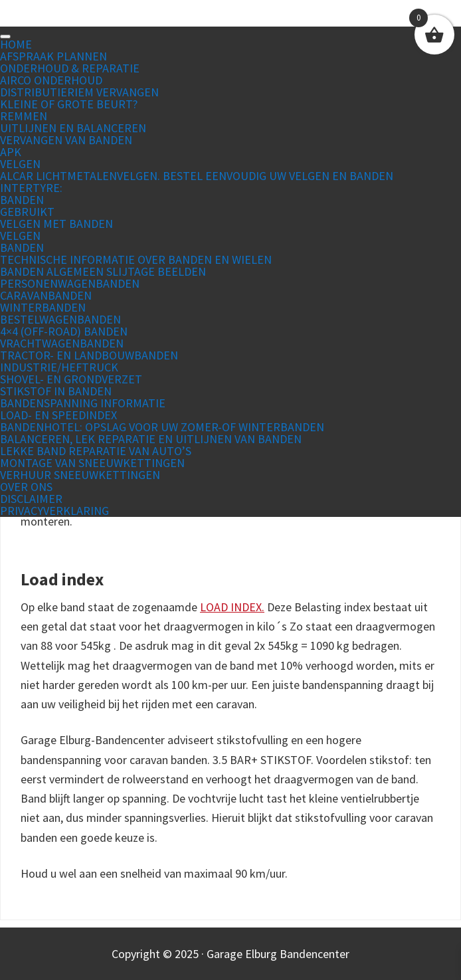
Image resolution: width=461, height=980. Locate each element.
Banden (22, 200)
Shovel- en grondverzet (71, 379)
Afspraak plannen (53, 56)
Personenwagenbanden (70, 283)
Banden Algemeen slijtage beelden (103, 271)
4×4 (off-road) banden (64, 331)
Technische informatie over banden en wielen (136, 259)
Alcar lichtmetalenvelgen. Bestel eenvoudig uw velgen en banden (197, 176)
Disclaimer (31, 499)
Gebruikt (27, 212)
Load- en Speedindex (58, 415)
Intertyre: (31, 188)
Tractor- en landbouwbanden (89, 355)
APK (11, 152)
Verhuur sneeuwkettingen (80, 475)
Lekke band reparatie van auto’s (96, 451)
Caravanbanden (46, 295)
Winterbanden (43, 307)
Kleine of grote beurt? (69, 104)
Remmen (24, 116)
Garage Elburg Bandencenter (230, 20)
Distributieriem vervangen (79, 92)
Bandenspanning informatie (83, 403)
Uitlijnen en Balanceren (73, 128)
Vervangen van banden (66, 140)
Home (16, 44)
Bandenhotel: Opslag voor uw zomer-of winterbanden (162, 427)
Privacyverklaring (54, 511)
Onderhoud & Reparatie (70, 68)
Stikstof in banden (56, 391)
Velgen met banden (56, 224)
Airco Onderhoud (51, 80)
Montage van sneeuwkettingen (92, 463)
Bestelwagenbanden (60, 319)
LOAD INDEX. (232, 607)
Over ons (26, 487)
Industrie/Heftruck (59, 367)
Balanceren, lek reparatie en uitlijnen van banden (151, 439)
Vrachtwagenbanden (62, 343)
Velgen (20, 164)
